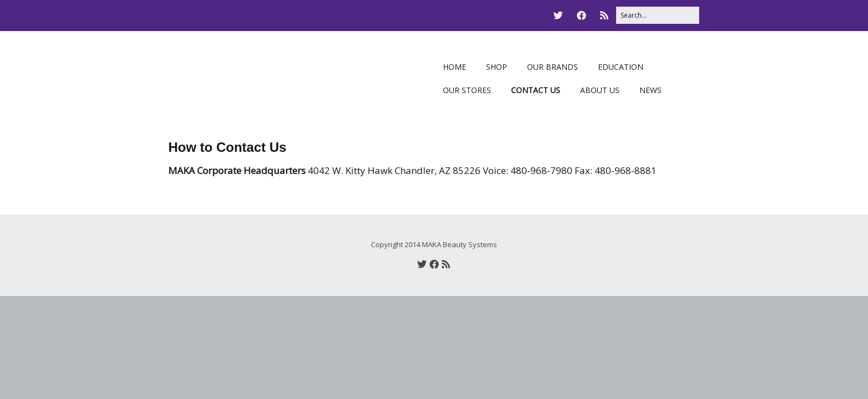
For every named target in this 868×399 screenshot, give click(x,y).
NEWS (650, 90)
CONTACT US (536, 90)
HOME (454, 67)
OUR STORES (467, 90)
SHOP (497, 67)
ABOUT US (600, 90)
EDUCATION (621, 67)
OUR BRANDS (552, 67)
